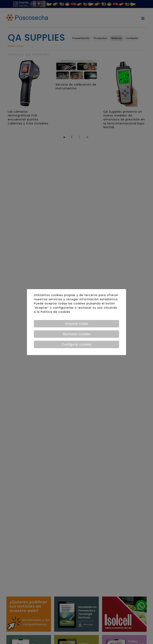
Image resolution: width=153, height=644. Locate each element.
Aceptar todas (77, 324)
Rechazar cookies (77, 334)
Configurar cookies (76, 344)
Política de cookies (55, 312)
